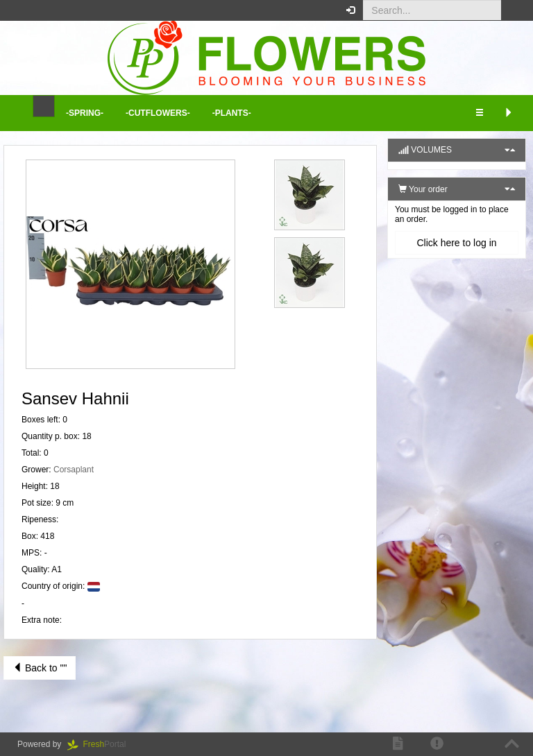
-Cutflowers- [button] (158, 113)
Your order (423, 189)
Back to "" (40, 668)
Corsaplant (74, 470)
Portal (101, 744)
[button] (512, 10)
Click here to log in (456, 243)
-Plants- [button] (232, 113)
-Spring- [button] (85, 113)
